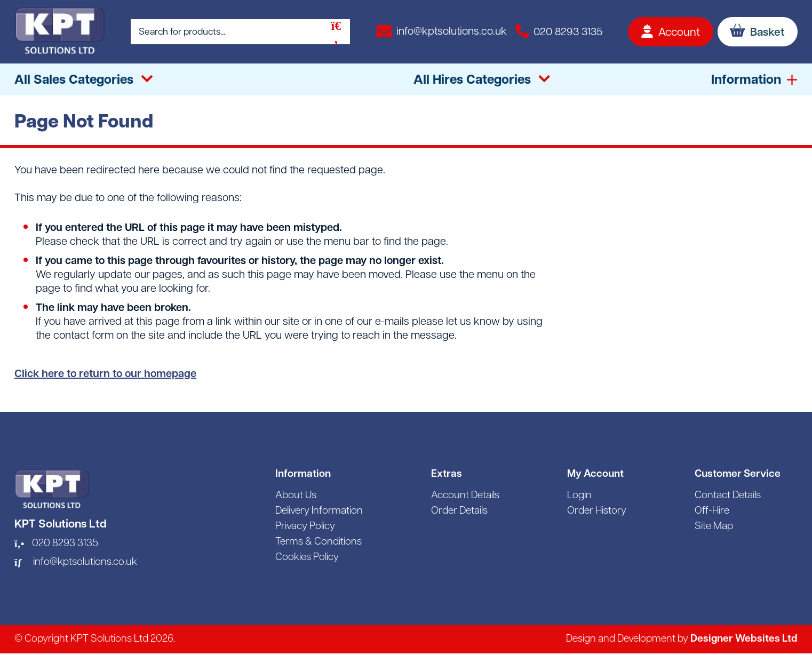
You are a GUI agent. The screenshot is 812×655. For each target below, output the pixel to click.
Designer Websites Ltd (744, 639)
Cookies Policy (307, 558)
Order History (597, 511)
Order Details (459, 511)
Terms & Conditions (319, 542)
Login (579, 496)
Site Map (714, 527)
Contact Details (728, 496)
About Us (296, 496)
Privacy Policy (305, 527)
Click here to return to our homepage (105, 374)
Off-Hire (712, 511)
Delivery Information (319, 511)
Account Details (465, 496)
